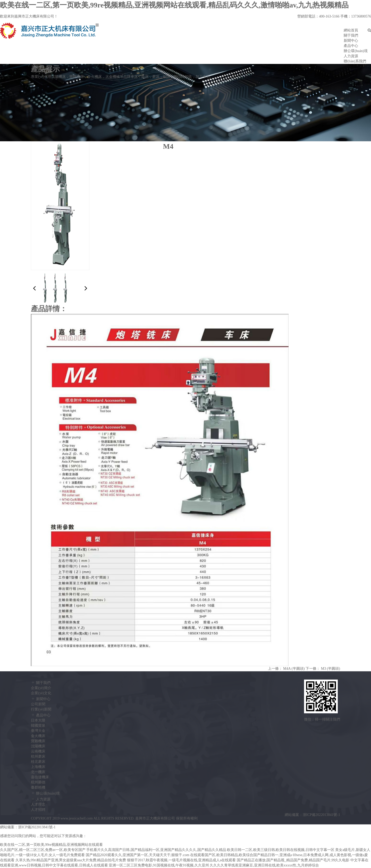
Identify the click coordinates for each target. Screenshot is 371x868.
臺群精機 (38, 787)
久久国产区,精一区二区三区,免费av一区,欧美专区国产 (43, 850)
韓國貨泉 (38, 726)
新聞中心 (351, 41)
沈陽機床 (38, 746)
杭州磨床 (38, 757)
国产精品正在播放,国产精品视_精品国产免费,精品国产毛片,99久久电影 (293, 860)
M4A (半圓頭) (294, 669)
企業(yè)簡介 (41, 688)
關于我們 (351, 35)
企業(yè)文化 (41, 693)
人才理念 (38, 804)
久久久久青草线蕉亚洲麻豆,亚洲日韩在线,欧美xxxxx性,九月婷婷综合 (264, 865)
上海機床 (38, 767)
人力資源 (351, 56)
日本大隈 (38, 720)
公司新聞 (38, 704)
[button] (86, 288)
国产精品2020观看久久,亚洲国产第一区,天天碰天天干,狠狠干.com (138, 855)
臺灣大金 (38, 731)
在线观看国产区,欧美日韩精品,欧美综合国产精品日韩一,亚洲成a (241, 855)
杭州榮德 (38, 782)
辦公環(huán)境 (356, 51)
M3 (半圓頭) (331, 669)
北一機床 (38, 772)
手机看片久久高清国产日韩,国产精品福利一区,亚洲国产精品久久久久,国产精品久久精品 (156, 850)
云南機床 (38, 751)
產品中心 (351, 46)
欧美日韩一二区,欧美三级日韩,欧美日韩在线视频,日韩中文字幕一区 (281, 850)
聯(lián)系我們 (355, 61)
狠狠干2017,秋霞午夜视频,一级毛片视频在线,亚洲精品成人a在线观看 (182, 860)
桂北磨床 (38, 762)
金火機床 (38, 736)
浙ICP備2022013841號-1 (321, 815)
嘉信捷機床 (40, 777)
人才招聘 (38, 810)
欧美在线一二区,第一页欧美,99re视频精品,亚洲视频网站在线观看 (51, 845)
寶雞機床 (38, 741)
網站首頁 (351, 30)
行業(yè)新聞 (41, 709)
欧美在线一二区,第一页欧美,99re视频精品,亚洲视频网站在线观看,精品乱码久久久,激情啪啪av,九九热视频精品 (174, 5)
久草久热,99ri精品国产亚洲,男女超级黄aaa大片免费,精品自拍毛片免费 (71, 860)
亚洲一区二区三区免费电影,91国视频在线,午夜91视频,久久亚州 (159, 865)
